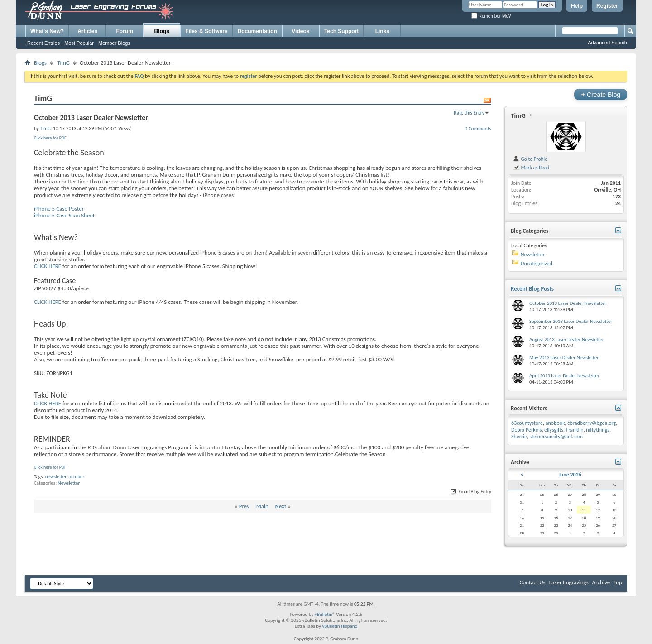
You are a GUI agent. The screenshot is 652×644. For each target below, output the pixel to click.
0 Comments (478, 129)
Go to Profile (530, 159)
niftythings (598, 430)
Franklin (575, 430)
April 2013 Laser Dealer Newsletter (564, 376)
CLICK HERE (48, 266)
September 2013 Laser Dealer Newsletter (571, 321)
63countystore (527, 423)
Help (577, 6)
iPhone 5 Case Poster (59, 209)
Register (607, 6)
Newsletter (69, 483)
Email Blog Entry (470, 492)
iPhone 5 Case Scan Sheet (64, 215)
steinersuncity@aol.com (556, 437)
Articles (87, 31)
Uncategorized (537, 264)
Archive (601, 582)
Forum (125, 31)
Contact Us (533, 582)
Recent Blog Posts (532, 289)
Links (382, 31)
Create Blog (601, 94)
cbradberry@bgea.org (592, 423)
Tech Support (341, 31)
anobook (555, 423)
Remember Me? (491, 16)
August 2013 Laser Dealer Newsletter (567, 339)
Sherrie (519, 437)
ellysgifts (554, 430)
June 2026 (570, 475)
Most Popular (79, 43)
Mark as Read (531, 168)
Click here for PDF (50, 138)
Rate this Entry (469, 113)
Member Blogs (114, 43)
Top (618, 582)
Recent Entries (43, 43)
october (76, 477)
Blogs (162, 31)
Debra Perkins (526, 430)
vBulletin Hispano (340, 626)
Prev (244, 506)
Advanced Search (607, 43)
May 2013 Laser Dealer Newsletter (564, 358)
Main (262, 506)
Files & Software (206, 31)
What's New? (47, 31)
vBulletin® (325, 614)
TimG (63, 63)
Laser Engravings (569, 582)
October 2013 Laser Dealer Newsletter (568, 303)
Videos (300, 31)
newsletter (56, 477)
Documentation (257, 31)
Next (281, 506)
